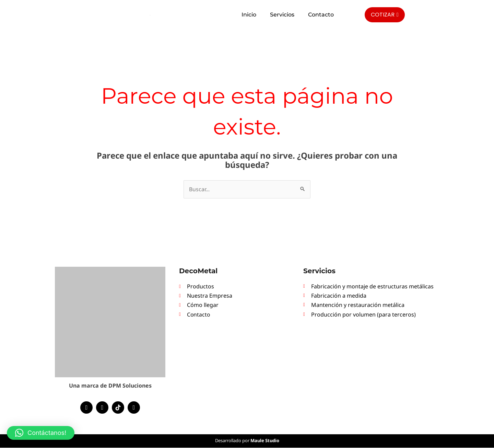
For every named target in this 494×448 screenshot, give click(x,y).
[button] (41, 433)
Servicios (282, 15)
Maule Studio (265, 441)
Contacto (321, 15)
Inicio (249, 15)
